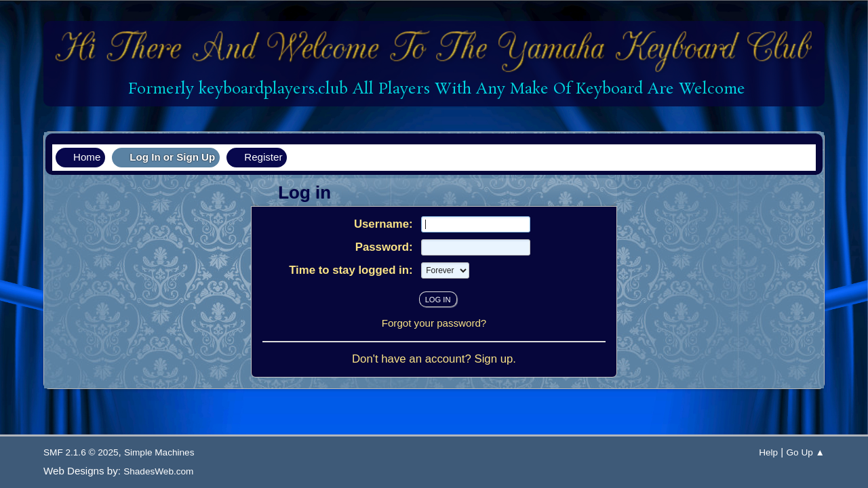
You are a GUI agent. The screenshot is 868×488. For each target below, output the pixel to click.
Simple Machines (159, 452)
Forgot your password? (434, 323)
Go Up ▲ (805, 452)
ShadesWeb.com (158, 471)
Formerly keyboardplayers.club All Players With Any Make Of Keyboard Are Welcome (434, 89)
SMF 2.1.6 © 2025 (81, 452)
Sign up (493, 359)
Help (768, 452)
